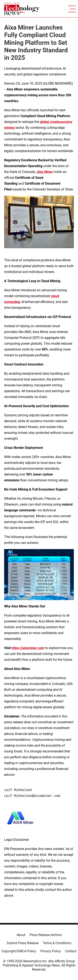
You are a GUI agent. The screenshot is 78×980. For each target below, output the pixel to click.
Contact (71, 951)
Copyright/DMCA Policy (19, 951)
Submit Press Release (23, 943)
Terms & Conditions (57, 943)
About (21, 935)
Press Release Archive (46, 935)
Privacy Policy (51, 951)
